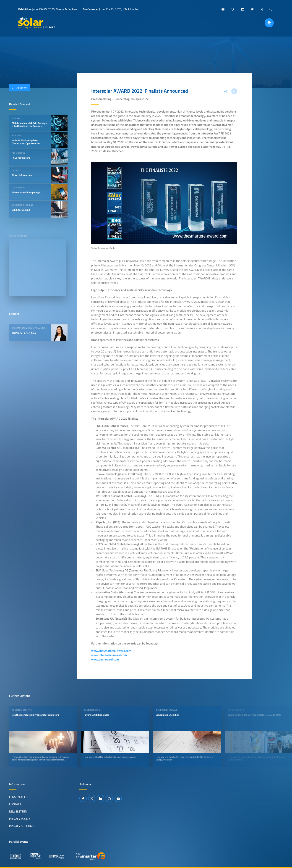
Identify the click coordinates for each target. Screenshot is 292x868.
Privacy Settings (21, 826)
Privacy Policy (20, 819)
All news (18, 88)
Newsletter (18, 811)
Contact (15, 804)
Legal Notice (18, 797)
